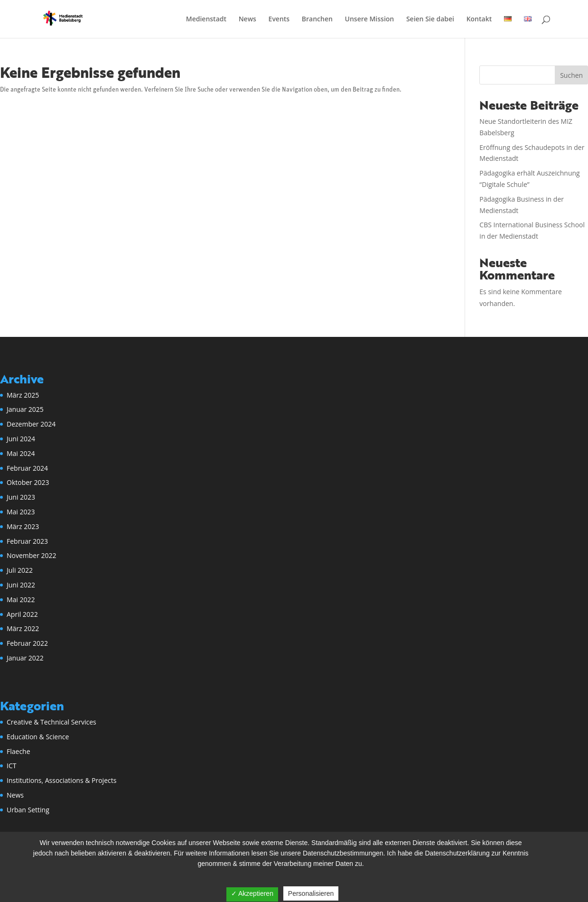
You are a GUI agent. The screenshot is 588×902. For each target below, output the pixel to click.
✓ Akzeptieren (252, 893)
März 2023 (23, 526)
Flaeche (19, 751)
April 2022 (22, 614)
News (247, 19)
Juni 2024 (21, 439)
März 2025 (23, 395)
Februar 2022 (27, 643)
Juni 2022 (21, 585)
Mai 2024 (21, 453)
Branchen (317, 19)
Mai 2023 (21, 512)
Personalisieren (311, 893)
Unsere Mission (370, 19)
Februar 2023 (27, 541)
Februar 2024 (27, 468)
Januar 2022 (25, 658)
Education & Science (38, 737)
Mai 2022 (21, 600)
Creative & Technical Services (51, 722)
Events (279, 19)
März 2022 (23, 628)
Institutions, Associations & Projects (61, 780)
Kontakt (479, 19)
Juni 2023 (21, 497)
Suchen (571, 75)
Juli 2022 (20, 570)
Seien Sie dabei (430, 19)
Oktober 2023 (28, 482)
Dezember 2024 (31, 424)
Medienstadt (206, 19)
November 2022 (32, 555)
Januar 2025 (25, 409)
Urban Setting (28, 810)
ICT (11, 766)
